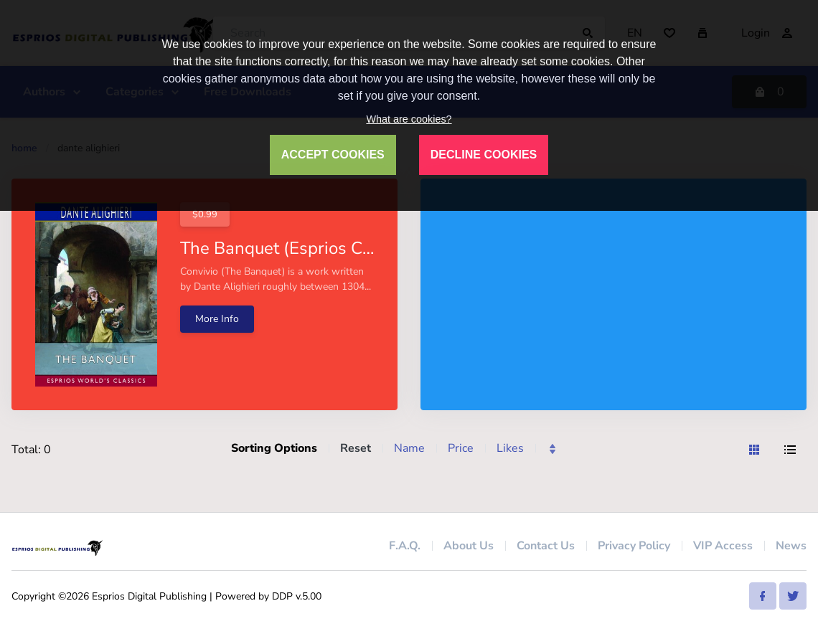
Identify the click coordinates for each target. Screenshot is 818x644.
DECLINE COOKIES (484, 155)
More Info (217, 319)
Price (461, 448)
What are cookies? (409, 119)
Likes (510, 448)
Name (409, 448)
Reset (356, 448)
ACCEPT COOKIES (333, 155)
